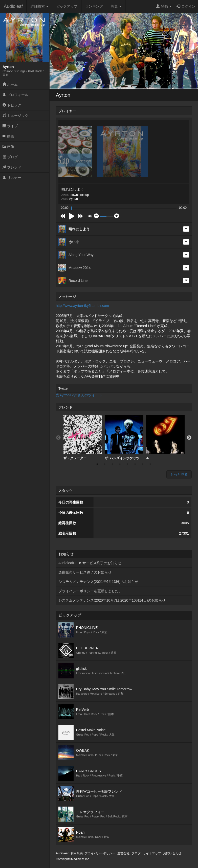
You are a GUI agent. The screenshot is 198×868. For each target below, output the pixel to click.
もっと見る (179, 474)
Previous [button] (58, 438)
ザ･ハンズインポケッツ (124, 438)
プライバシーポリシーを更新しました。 (90, 591)
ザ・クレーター (83, 438)
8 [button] (150, 464)
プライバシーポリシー (100, 853)
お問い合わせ (172, 853)
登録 (164, 6)
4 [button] (120, 464)
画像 (8, 147)
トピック (12, 105)
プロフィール (15, 95)
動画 (8, 136)
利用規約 (77, 853)
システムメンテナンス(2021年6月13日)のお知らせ (98, 582)
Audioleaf (13, 6)
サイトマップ (152, 853)
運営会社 (123, 853)
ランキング (94, 6)
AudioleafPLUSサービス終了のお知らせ (90, 563)
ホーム (10, 84)
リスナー (12, 178)
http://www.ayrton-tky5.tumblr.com (82, 306)
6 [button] (135, 464)
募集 (116, 6)
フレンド (12, 167)
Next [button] (189, 438)
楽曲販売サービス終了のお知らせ (85, 572)
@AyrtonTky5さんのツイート (79, 395)
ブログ (10, 157)
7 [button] (143, 464)
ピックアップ (67, 6)
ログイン (186, 6)
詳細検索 (39, 6)
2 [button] (105, 464)
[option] (83, 438)
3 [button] (112, 464)
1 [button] (97, 464)
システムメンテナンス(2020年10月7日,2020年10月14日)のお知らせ (112, 600)
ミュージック (15, 116)
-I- (165, 438)
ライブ (10, 126)
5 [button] (127, 464)
